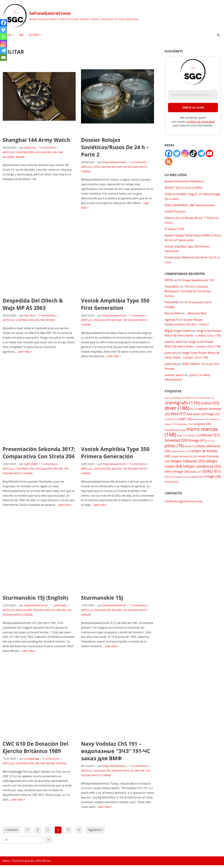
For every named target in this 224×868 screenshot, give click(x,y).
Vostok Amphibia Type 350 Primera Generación (115, 454)
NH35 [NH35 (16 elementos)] (193, 443)
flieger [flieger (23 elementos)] (213, 421)
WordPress (44, 863)
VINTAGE (62, 766)
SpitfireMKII (31, 465)
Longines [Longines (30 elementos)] (202, 431)
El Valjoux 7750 (174, 230)
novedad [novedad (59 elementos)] (176, 448)
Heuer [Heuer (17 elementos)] (170, 431)
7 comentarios (139, 607)
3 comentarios (139, 162)
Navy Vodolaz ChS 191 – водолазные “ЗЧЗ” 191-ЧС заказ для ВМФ (116, 753)
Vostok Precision (175, 212)
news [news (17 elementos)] (182, 443)
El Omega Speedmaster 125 (196, 281)
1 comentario (138, 316)
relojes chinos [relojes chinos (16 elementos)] (180, 459)
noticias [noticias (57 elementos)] (209, 443)
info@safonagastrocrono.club (184, 510)
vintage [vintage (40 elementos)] (212, 485)
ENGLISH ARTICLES (45, 612)
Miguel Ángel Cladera (178, 332)
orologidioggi (32, 761)
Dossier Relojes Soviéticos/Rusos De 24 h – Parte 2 (115, 147)
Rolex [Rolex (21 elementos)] (196, 480)
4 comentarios (48, 148)
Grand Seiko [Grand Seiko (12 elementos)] (200, 426)
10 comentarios (139, 768)
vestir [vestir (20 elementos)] (197, 485)
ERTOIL (169, 281)
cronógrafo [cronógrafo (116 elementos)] (182, 409)
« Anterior (12, 833)
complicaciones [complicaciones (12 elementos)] (205, 405)
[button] (13, 35)
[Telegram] (3, 50)
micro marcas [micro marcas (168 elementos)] (191, 439)
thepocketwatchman (115, 162)
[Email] (3, 57)
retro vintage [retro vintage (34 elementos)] (177, 480)
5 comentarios (50, 465)
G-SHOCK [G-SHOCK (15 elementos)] (172, 426)
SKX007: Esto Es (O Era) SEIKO (184, 188)
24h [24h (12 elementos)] (168, 405)
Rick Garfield (173, 315)
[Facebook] (3, 23)
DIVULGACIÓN (44, 152)
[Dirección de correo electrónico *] (193, 95)
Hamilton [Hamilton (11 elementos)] (214, 426)
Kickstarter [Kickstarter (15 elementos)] (184, 431)
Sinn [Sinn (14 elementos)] (169, 485)
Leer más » (25, 352)
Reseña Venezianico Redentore (185, 181)
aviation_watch (174, 348)
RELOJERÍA (9, 157)
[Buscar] (218, 35)
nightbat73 (172, 321)
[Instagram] (3, 44)
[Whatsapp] (3, 37)
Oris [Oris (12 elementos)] (210, 449)
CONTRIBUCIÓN (25, 152)
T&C (21, 35)
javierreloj (30, 148)
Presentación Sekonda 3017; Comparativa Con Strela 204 (39, 454)
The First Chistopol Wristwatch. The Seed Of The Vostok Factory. (188, 292)
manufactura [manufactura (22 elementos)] (175, 437)
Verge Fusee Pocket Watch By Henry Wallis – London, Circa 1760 (190, 337)
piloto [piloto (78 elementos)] (174, 453)
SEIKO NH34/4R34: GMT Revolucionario (190, 206)
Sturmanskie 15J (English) (35, 599)
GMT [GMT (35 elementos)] (186, 426)
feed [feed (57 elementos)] (178, 421)
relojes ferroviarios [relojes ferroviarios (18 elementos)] (184, 464)
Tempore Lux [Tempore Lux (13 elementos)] (182, 485)
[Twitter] (3, 30)
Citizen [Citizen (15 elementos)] (190, 405)
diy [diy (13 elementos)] (194, 416)
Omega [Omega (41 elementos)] (197, 448)
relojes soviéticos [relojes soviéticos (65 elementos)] (202, 474)
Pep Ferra (30, 316)
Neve (6, 863)
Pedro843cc (172, 288)
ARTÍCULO (9, 152)
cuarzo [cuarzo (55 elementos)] (210, 410)
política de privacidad (201, 122)
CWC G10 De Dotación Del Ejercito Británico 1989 (35, 750)
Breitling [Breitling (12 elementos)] (178, 405)
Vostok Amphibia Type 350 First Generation (115, 305)
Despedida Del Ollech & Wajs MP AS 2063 (33, 305)
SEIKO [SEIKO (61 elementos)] (211, 480)
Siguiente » (95, 833)
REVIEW (20, 157)
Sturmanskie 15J (102, 599)
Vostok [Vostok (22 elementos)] (171, 490)
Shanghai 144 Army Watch (36, 140)
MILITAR (58, 152)
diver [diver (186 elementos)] (177, 415)
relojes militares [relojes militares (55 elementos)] (187, 469)
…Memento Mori (196, 315)
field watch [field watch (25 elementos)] (196, 421)
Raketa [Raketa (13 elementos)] (190, 454)
